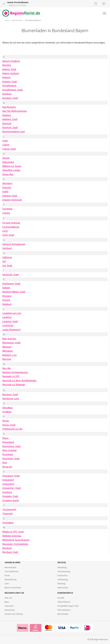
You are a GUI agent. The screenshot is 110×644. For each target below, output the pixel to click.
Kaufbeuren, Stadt (11, 284)
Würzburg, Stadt (10, 552)
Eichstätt (7, 187)
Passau (6, 421)
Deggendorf (8, 162)
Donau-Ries (8, 174)
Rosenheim (8, 454)
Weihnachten (63, 588)
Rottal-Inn (7, 467)
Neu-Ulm (7, 368)
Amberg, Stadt (9, 69)
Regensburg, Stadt (11, 446)
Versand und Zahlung (14, 614)
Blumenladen (17, 20)
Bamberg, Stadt (10, 119)
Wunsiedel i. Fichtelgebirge (15, 544)
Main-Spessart (9, 339)
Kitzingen (7, 296)
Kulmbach (7, 304)
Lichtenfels (8, 325)
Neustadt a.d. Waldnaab (14, 385)
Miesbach (7, 347)
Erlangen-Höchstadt (12, 200)
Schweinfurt (8, 484)
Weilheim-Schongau (12, 536)
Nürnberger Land (11, 398)
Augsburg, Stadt (10, 98)
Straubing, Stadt (10, 496)
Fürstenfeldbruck (11, 227)
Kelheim (6, 288)
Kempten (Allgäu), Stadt (14, 292)
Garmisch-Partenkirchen (14, 244)
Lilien (7, 584)
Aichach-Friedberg (11, 61)
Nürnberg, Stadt (10, 394)
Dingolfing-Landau (11, 170)
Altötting (7, 65)
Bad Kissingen (9, 107)
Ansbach (6, 77)
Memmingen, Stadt (11, 343)
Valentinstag (63, 580)
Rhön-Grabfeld (9, 450)
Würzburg (7, 548)
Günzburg (7, 248)
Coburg (6, 145)
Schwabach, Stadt (11, 476)
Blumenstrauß (10, 567)
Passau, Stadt (9, 425)
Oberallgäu (7, 408)
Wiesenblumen (11, 580)
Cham (5, 141)
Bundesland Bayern (33, 20)
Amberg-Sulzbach (11, 73)
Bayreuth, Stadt (10, 127)
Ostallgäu (7, 412)
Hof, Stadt (7, 266)
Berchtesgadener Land (13, 131)
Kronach (6, 300)
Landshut (7, 317)
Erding (5, 192)
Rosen (7, 576)
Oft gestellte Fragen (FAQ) (68, 606)
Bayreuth (7, 123)
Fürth (5, 231)
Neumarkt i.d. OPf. (11, 376)
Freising (6, 213)
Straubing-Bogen (11, 500)
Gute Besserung (64, 571)
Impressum (9, 606)
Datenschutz (10, 610)
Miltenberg (8, 351)
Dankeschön (63, 576)
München (7, 359)
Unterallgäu (8, 523)
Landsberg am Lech (12, 313)
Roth (5, 463)
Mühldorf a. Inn (9, 355)
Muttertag (61, 584)
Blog (7, 602)
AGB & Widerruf (64, 602)
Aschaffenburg (9, 86)
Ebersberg (7, 183)
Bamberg (7, 115)
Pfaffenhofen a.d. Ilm (12, 429)
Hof (4, 261)
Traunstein (8, 513)
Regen (5, 438)
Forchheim (7, 209)
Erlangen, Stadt (10, 196)
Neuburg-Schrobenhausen (15, 372)
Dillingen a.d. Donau (12, 166)
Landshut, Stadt (10, 321)
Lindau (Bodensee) (11, 330)
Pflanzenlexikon (64, 610)
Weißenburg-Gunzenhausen (16, 540)
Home (7, 20)
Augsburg (7, 94)
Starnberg (7, 492)
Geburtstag (62, 567)
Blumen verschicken (13, 588)
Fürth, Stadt (8, 235)
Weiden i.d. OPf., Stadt (13, 532)
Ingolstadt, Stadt (11, 275)
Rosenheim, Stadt (11, 459)
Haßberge (7, 257)
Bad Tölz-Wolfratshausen (15, 111)
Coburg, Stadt (9, 149)
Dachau (6, 158)
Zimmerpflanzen (11, 571)
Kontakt (61, 598)
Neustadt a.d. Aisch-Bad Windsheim (19, 380)
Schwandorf (8, 480)
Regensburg (8, 442)
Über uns (8, 598)
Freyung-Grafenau (11, 223)
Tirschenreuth (9, 509)
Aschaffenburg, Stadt (13, 90)
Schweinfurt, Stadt (12, 488)
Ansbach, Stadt (10, 82)
